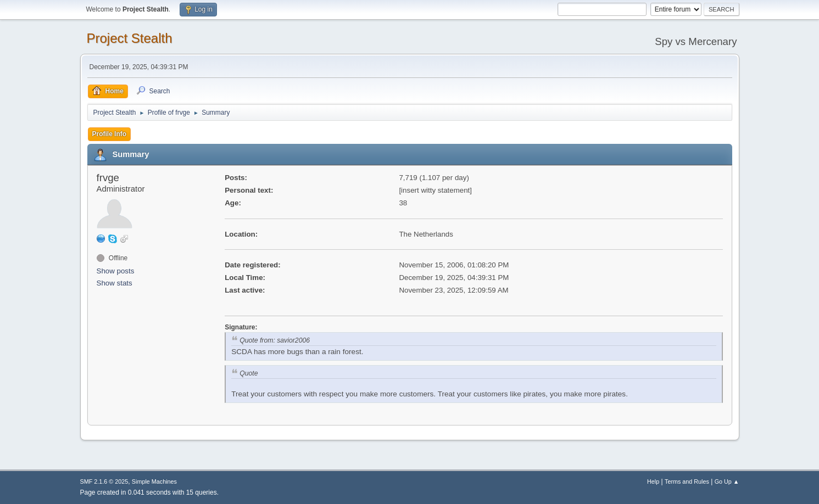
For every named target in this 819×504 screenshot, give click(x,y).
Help (653, 481)
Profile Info (110, 134)
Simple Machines (154, 481)
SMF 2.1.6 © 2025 (104, 481)
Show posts (116, 271)
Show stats (115, 283)
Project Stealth (130, 38)
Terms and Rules (687, 481)
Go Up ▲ (727, 481)
